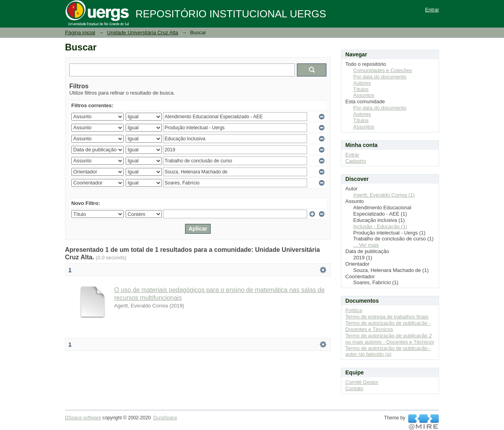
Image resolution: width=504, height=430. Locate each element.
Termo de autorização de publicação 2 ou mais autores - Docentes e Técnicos (390, 339)
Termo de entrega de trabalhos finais (387, 317)
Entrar (432, 10)
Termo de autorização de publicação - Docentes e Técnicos (388, 326)
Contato (354, 388)
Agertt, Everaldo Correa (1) (384, 195)
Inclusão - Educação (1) (380, 226)
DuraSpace (165, 418)
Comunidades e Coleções (383, 70)
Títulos (361, 89)
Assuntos (364, 95)
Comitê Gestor (362, 382)
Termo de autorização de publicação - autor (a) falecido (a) (388, 351)
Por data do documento (380, 77)
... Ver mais (366, 245)
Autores (362, 83)
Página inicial (80, 33)
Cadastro (356, 161)
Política (354, 310)
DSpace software (83, 418)
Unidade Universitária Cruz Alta (143, 33)
